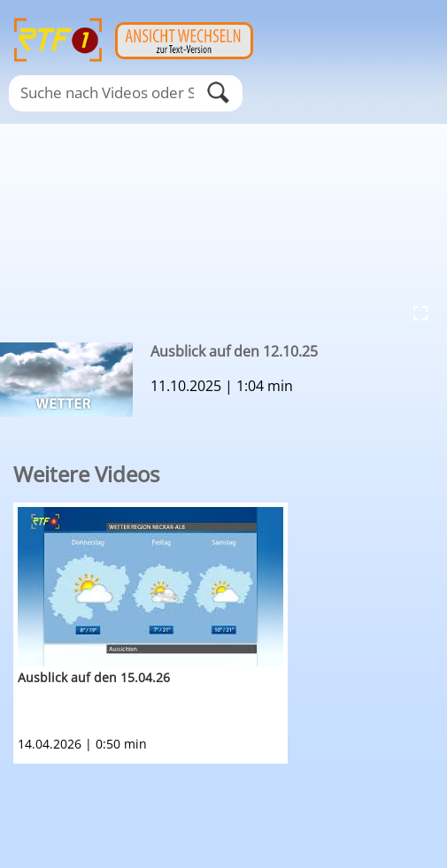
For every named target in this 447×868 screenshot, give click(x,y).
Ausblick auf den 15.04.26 (94, 677)
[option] (230, 633)
